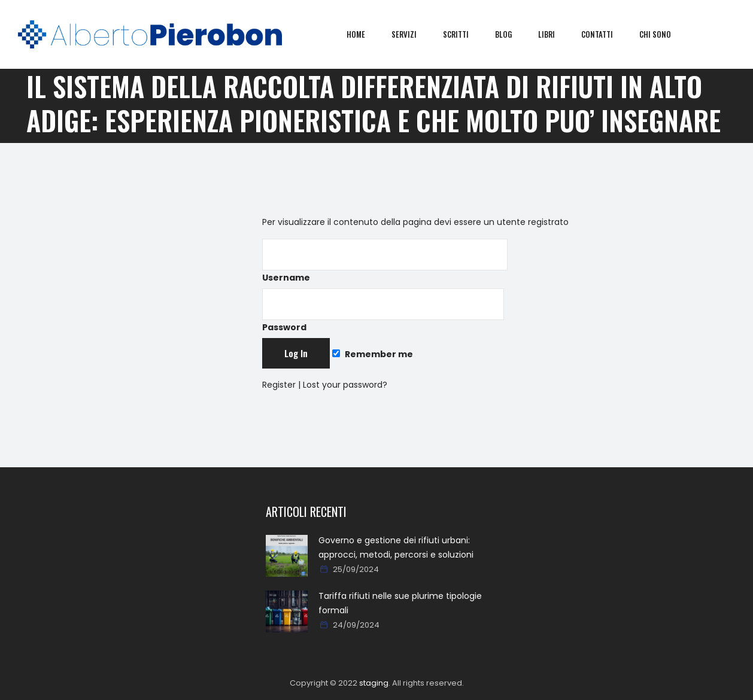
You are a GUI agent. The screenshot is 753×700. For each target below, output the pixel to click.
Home (364, 34)
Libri (555, 34)
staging (374, 683)
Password (383, 311)
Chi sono (664, 34)
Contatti (605, 34)
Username (385, 261)
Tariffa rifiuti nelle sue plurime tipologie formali (400, 603)
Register (279, 385)
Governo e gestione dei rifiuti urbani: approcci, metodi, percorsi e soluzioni (396, 547)
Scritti (464, 34)
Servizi (412, 34)
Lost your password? (345, 385)
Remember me (372, 354)
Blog (512, 34)
